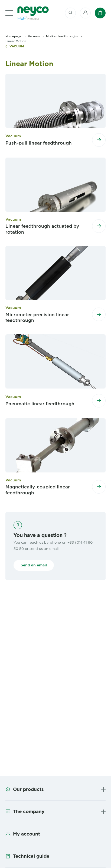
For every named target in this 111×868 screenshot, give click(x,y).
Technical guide (31, 856)
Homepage (13, 36)
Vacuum (17, 46)
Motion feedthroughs (62, 36)
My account (27, 834)
